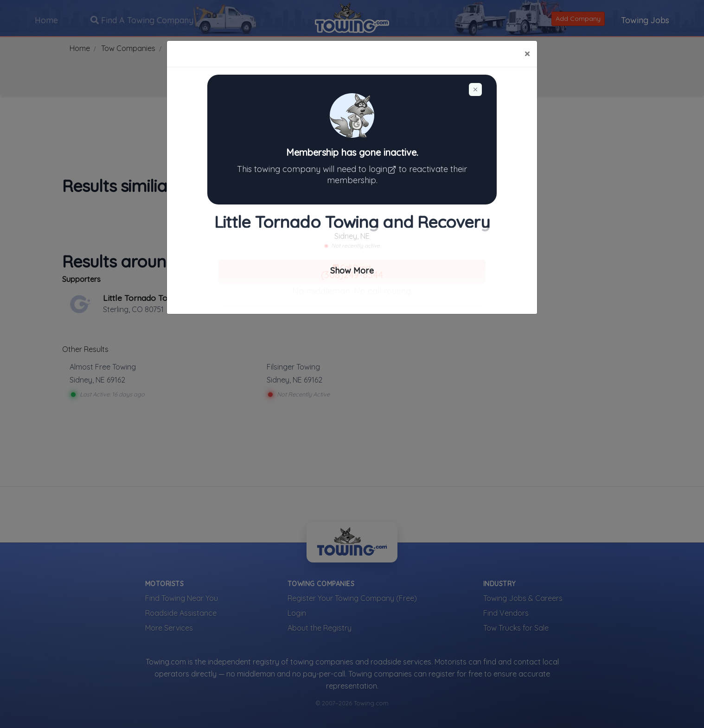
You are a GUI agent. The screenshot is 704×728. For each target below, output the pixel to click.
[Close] (527, 54)
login (384, 169)
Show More (352, 271)
